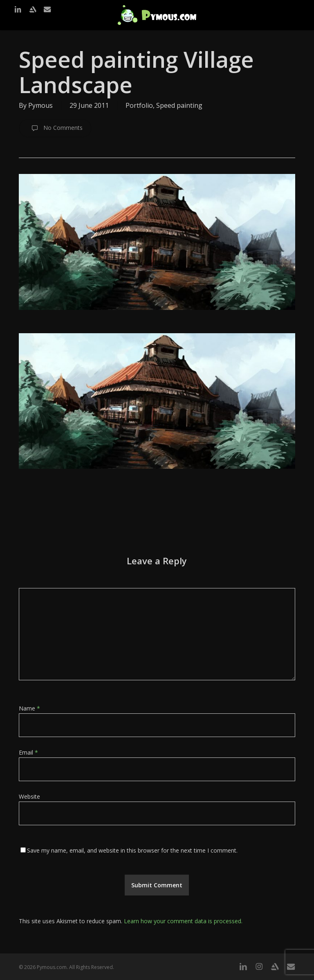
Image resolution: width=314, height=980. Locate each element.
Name (29, 708)
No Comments (55, 128)
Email (28, 752)
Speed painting (179, 105)
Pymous (40, 105)
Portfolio (139, 105)
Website (29, 796)
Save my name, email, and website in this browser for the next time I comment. (132, 850)
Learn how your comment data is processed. (183, 921)
